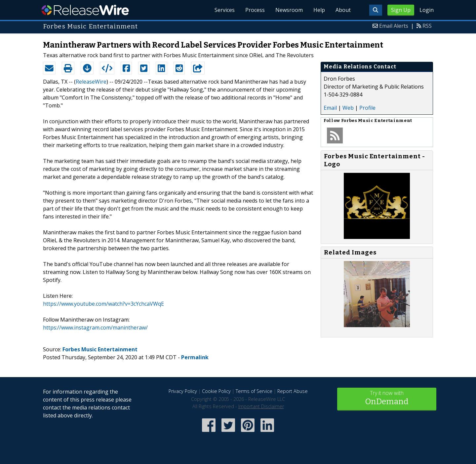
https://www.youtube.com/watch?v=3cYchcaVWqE (103, 304)
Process (255, 10)
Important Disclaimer (261, 406)
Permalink (195, 357)
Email (330, 108)
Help (319, 10)
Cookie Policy (216, 391)
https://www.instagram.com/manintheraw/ (95, 328)
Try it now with (387, 398)
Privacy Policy (183, 391)
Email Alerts (394, 26)
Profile (367, 108)
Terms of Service (254, 391)
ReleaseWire (85, 10)
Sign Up (401, 10)
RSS (427, 26)
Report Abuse (293, 391)
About (343, 10)
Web (348, 108)
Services (225, 10)
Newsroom (289, 10)
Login (427, 10)
